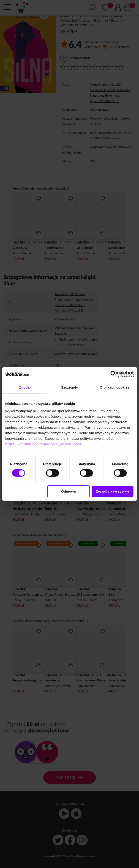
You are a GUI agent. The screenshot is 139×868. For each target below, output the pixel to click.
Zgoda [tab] (25, 387)
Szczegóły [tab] (69, 387)
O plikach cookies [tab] (115, 387)
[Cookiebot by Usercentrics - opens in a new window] (114, 374)
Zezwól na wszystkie (112, 491)
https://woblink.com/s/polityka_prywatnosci (43, 444)
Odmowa (68, 491)
